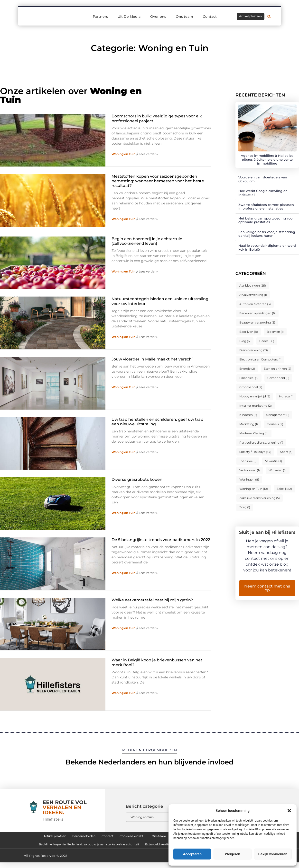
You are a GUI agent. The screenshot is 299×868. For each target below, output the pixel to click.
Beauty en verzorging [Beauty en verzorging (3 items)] (257, 322)
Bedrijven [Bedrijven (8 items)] (249, 332)
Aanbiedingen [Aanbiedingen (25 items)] (253, 285)
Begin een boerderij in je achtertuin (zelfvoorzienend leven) (147, 241)
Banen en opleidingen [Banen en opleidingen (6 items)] (257, 313)
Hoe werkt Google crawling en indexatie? (263, 193)
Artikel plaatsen (25, 837)
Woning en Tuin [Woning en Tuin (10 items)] (254, 489)
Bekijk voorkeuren (273, 854)
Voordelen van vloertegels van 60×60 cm (263, 179)
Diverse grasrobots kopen (137, 479)
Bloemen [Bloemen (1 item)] (275, 332)
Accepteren (192, 854)
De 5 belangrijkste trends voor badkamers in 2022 (161, 540)
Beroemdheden (63, 837)
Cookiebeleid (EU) (127, 837)
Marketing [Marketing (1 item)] (249, 424)
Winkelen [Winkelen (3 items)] (278, 470)
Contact (210, 17)
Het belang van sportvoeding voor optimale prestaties (266, 220)
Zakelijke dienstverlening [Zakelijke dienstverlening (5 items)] (260, 498)
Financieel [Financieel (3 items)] (249, 378)
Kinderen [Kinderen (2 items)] (248, 415)
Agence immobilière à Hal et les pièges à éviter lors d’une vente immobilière (267, 159)
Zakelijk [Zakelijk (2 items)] (284, 489)
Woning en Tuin (123, 154)
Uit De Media (129, 17)
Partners (100, 17)
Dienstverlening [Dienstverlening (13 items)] (254, 350)
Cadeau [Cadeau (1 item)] (267, 341)
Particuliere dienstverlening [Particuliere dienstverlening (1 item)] (261, 443)
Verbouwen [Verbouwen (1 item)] (250, 470)
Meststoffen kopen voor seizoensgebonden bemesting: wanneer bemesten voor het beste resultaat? (158, 181)
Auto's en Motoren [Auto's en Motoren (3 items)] (255, 304)
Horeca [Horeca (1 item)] (286, 396)
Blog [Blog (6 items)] (245, 341)
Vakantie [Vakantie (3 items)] (274, 461)
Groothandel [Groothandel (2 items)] (251, 387)
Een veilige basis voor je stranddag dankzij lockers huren (267, 234)
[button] (289, 811)
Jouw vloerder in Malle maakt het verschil (153, 359)
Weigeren (233, 854)
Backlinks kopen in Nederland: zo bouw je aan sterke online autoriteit (74, 849)
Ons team (184, 17)
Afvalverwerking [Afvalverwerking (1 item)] (253, 295)
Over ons (158, 17)
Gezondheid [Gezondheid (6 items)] (278, 378)
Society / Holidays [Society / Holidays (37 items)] (255, 452)
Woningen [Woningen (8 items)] (249, 479)
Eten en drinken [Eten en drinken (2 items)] (277, 369)
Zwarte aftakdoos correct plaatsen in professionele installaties (266, 207)
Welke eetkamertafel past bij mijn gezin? (152, 600)
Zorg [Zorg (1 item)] (245, 507)
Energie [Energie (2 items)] (247, 369)
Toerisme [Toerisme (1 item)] (248, 461)
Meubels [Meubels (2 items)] (275, 424)
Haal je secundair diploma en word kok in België (267, 247)
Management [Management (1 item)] (278, 415)
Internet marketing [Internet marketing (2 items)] (256, 406)
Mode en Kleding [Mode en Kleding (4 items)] (254, 433)
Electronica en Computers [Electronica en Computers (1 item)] (260, 359)
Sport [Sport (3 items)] (286, 452)
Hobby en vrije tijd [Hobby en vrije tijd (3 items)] (255, 396)
